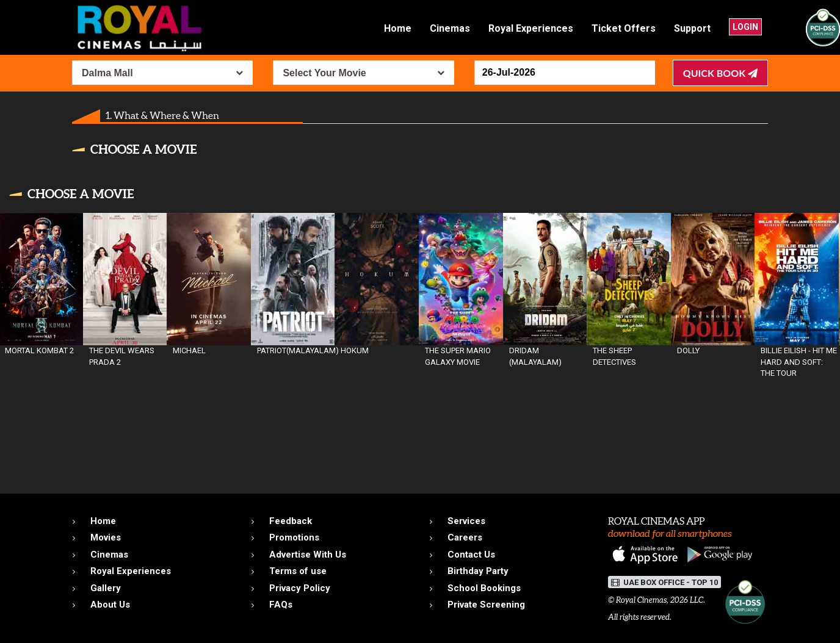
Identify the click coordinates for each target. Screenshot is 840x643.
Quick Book (720, 73)
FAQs (281, 605)
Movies (106, 537)
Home (398, 28)
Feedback (291, 521)
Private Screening (486, 605)
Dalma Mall (107, 73)
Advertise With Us (308, 555)
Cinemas (450, 28)
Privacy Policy (300, 588)
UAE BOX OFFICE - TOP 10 (664, 582)
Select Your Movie (324, 73)
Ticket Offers (624, 28)
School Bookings (484, 588)
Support (692, 28)
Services (466, 521)
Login (745, 27)
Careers (465, 537)
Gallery (106, 588)
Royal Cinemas (641, 600)
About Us (110, 605)
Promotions (294, 537)
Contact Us (471, 555)
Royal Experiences (531, 28)
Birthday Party (478, 571)
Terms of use (298, 571)
